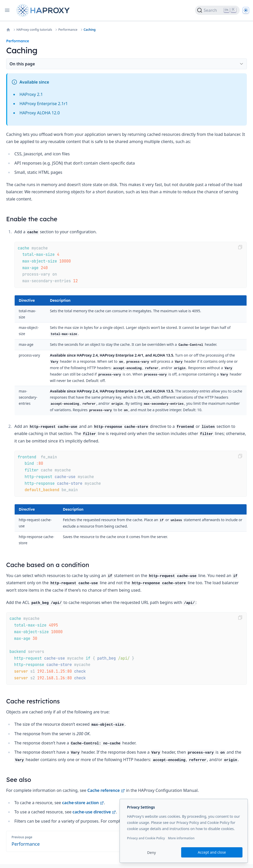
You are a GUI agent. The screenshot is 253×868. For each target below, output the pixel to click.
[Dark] (246, 10)
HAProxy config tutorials (34, 30)
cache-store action (83, 803)
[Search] (217, 10)
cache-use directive (94, 812)
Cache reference (106, 790)
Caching (90, 30)
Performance (68, 30)
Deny (152, 852)
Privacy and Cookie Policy (146, 838)
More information (181, 838)
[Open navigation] (7, 10)
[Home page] (44, 10)
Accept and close (212, 852)
